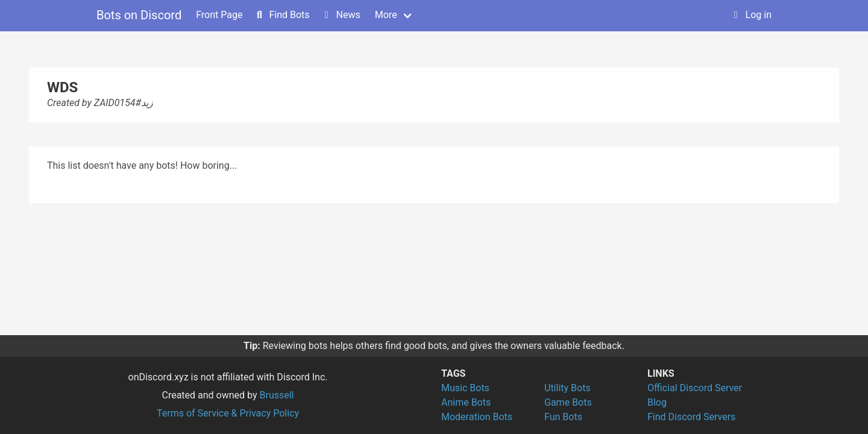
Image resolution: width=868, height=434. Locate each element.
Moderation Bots (477, 417)
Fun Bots (563, 417)
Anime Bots (466, 402)
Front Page (219, 15)
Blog (657, 402)
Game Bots (568, 402)
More (386, 15)
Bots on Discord (139, 15)
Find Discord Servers (691, 417)
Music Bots (465, 388)
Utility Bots (568, 388)
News (341, 15)
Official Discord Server (695, 388)
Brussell (277, 395)
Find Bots (282, 15)
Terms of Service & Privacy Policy (228, 413)
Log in (751, 15)
